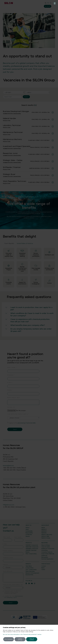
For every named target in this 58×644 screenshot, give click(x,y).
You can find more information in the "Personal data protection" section (22, 634)
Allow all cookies (32, 639)
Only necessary (9, 639)
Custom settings (20, 639)
